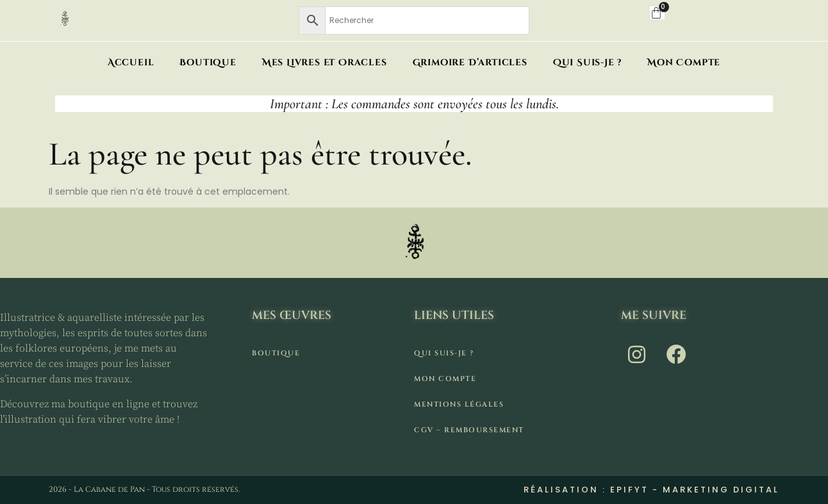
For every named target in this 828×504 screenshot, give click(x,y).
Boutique (208, 62)
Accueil (131, 62)
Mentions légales (459, 404)
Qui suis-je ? (587, 62)
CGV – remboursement (469, 430)
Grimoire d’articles (470, 62)
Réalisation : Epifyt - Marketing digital (651, 490)
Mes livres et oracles (325, 62)
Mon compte (684, 62)
